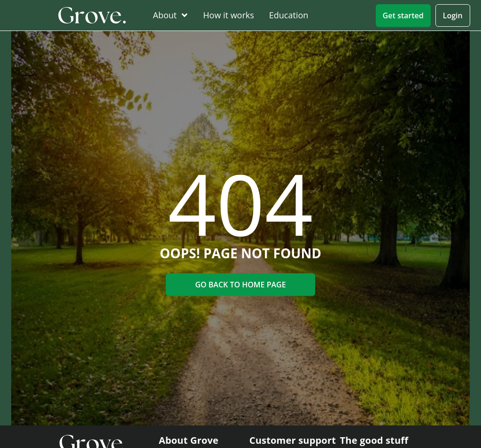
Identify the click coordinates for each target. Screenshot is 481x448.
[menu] (258, 15)
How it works (229, 15)
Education (289, 15)
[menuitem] (168, 15)
